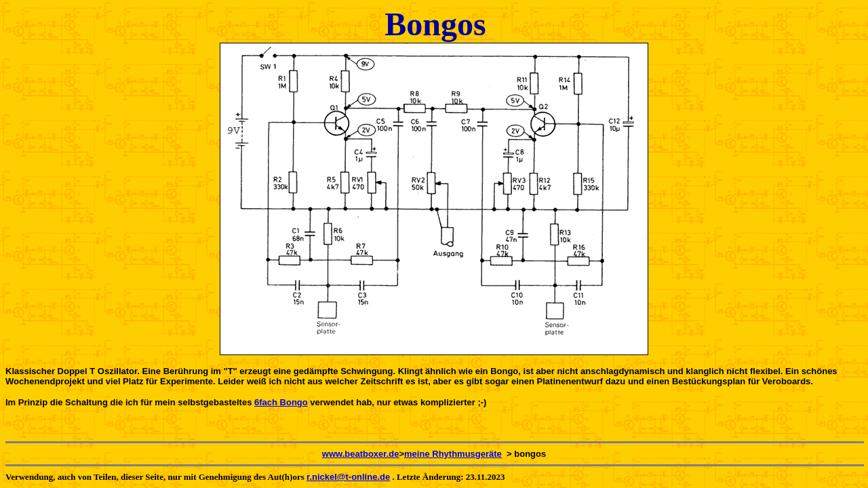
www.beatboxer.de (361, 454)
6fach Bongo (281, 402)
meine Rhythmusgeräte (453, 454)
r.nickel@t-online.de (348, 477)
